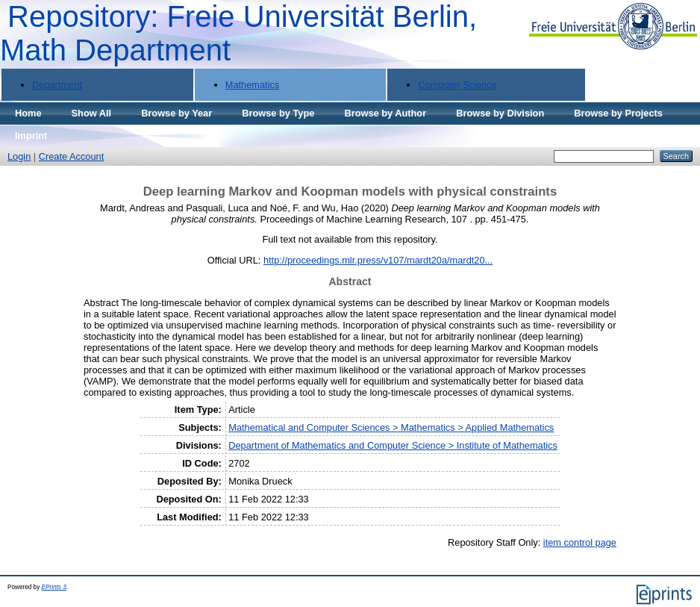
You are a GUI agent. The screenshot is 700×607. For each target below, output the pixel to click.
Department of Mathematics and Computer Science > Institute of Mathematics (393, 445)
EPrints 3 (54, 587)
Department (57, 85)
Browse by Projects (618, 113)
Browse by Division (500, 113)
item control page (580, 542)
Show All (92, 113)
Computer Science (457, 85)
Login (19, 156)
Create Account (72, 156)
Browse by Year (176, 113)
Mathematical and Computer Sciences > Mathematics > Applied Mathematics (391, 427)
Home (28, 113)
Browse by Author (385, 113)
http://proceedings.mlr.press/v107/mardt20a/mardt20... (378, 260)
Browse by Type (278, 113)
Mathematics (253, 85)
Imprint (31, 136)
